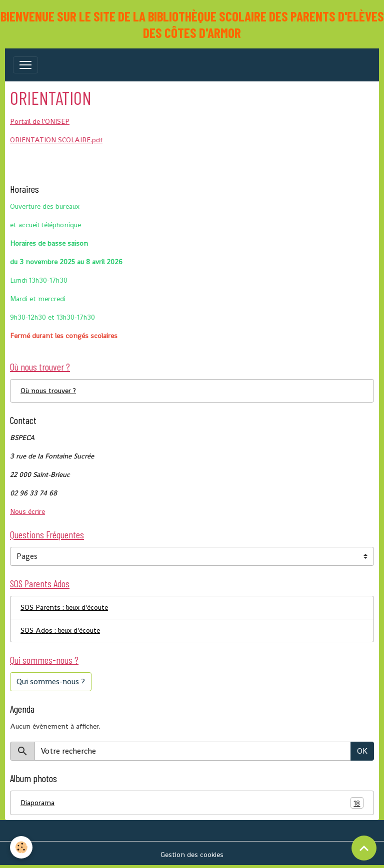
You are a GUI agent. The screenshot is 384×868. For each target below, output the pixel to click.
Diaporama (192, 803)
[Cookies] (21, 847)
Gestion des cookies (192, 855)
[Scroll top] (364, 848)
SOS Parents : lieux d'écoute (64, 607)
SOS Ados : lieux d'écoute (60, 630)
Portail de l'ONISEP (40, 121)
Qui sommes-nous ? (51, 681)
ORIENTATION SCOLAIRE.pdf (56, 140)
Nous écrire (27, 511)
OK (362, 751)
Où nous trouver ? (48, 391)
